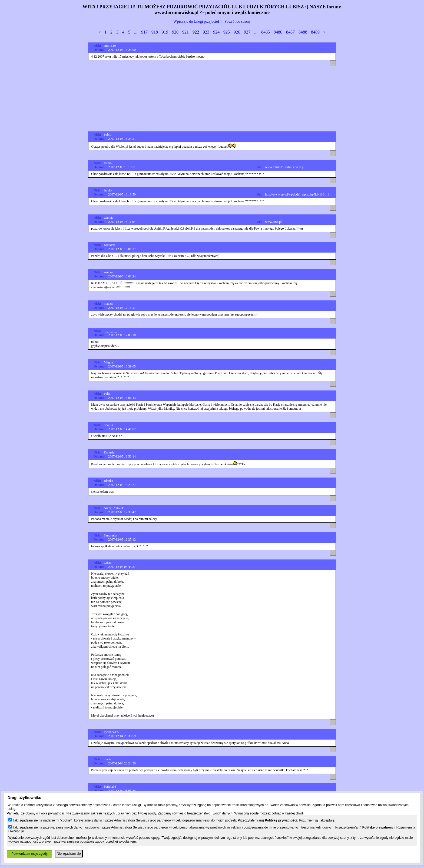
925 (227, 32)
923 (206, 32)
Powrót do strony (237, 21)
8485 (266, 32)
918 (155, 32)
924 (216, 32)
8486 (278, 32)
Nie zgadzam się (69, 854)
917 (144, 32)
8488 (303, 32)
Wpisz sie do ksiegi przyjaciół (196, 21)
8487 (290, 32)
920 (175, 32)
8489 (315, 32)
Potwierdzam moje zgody (29, 854)
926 (237, 32)
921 (186, 32)
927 (247, 32)
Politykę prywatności (281, 820)
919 (165, 32)
